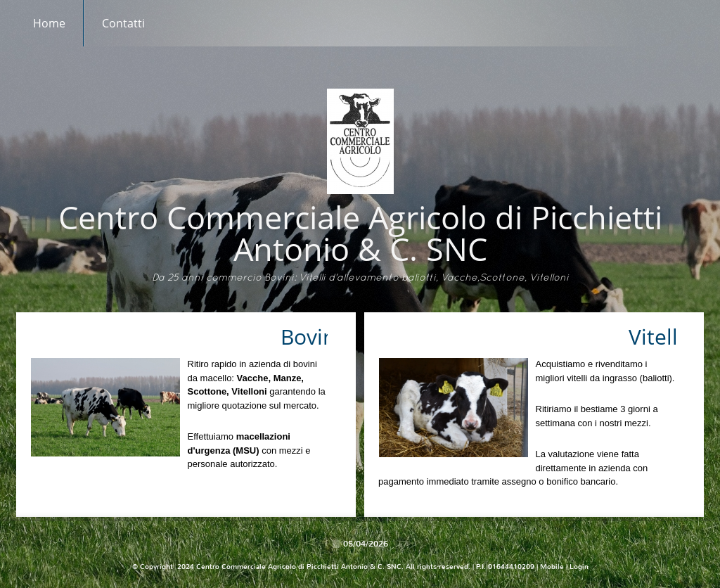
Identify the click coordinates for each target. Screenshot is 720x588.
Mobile (552, 567)
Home (49, 23)
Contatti (123, 23)
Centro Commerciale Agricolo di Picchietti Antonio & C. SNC (360, 233)
